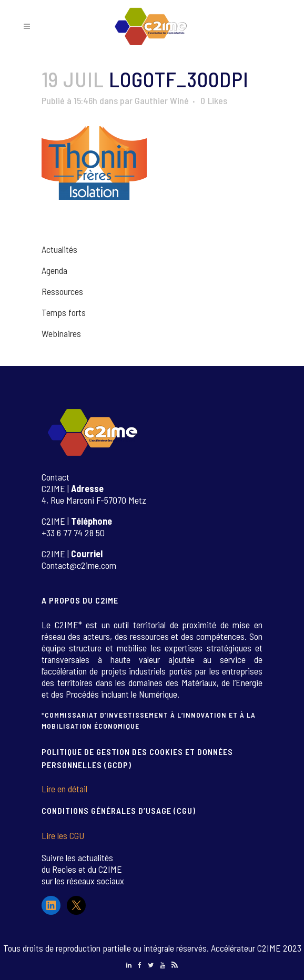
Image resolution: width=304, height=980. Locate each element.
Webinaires (61, 333)
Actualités (59, 249)
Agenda (54, 270)
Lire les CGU (63, 835)
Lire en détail (64, 789)
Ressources (62, 291)
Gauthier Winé (162, 100)
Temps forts (64, 312)
